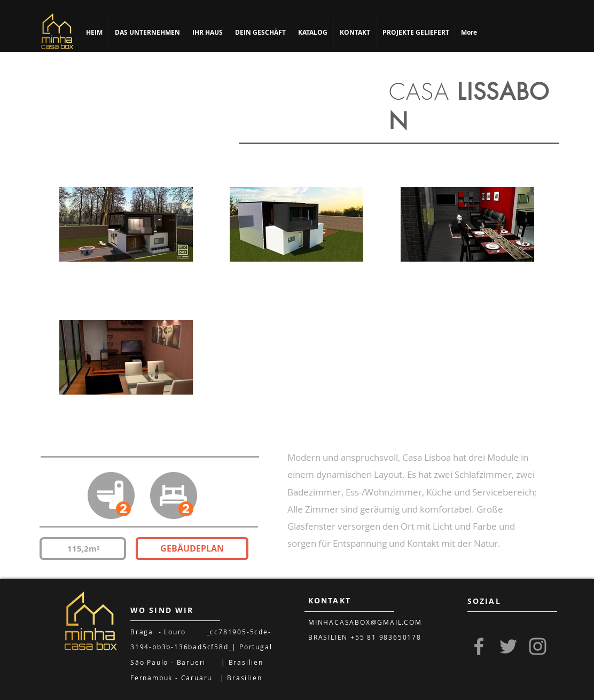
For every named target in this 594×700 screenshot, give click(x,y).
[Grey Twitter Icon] (508, 646)
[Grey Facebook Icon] (479, 646)
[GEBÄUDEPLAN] (192, 549)
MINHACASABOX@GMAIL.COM (365, 622)
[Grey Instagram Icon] (538, 646)
